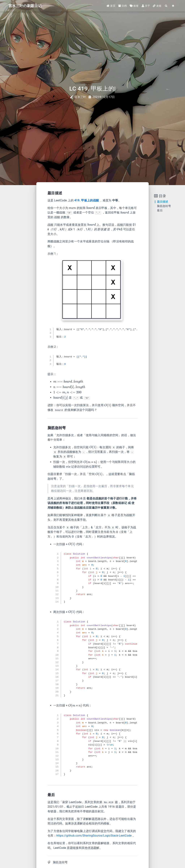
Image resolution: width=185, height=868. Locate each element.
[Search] (166, 6)
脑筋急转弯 (60, 862)
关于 (146, 6)
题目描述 (163, 202)
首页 (111, 6)
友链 (157, 6)
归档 (123, 6)
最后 (160, 210)
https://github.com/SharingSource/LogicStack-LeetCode (94, 836)
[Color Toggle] (173, 6)
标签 (134, 6)
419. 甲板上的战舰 (87, 200)
